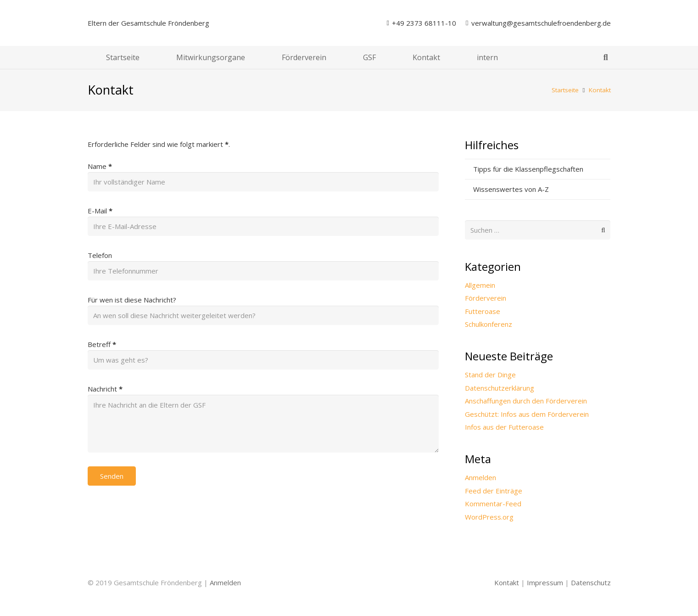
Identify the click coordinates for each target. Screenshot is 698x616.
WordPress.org (489, 517)
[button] (606, 57)
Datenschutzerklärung (500, 388)
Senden (112, 476)
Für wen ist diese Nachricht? (132, 300)
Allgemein (480, 285)
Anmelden (480, 477)
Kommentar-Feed (493, 504)
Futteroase (483, 311)
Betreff (102, 344)
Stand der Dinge (490, 375)
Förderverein (486, 298)
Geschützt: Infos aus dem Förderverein (527, 414)
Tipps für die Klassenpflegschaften (528, 169)
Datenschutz (591, 582)
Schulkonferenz (489, 324)
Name (100, 166)
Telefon (100, 255)
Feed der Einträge (494, 491)
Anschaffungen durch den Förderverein (526, 401)
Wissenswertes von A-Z (511, 189)
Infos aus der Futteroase (504, 427)
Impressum (545, 582)
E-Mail (100, 211)
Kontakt (507, 582)
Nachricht (105, 389)
